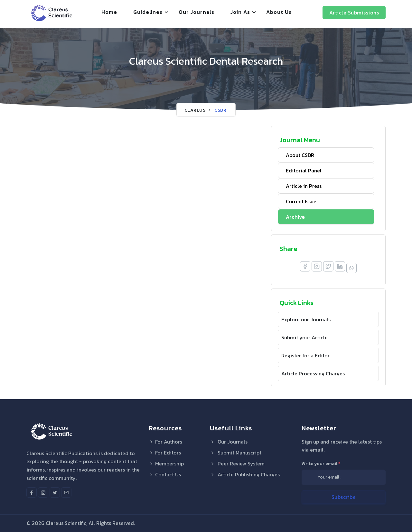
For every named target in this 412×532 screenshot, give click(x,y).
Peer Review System (237, 463)
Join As (240, 12)
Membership (166, 463)
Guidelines (148, 12)
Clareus (195, 110)
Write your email (321, 464)
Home (109, 12)
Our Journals (197, 12)
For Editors (165, 453)
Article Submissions (354, 13)
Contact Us (165, 474)
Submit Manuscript (236, 453)
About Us (279, 12)
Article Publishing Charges (245, 474)
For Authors (165, 442)
